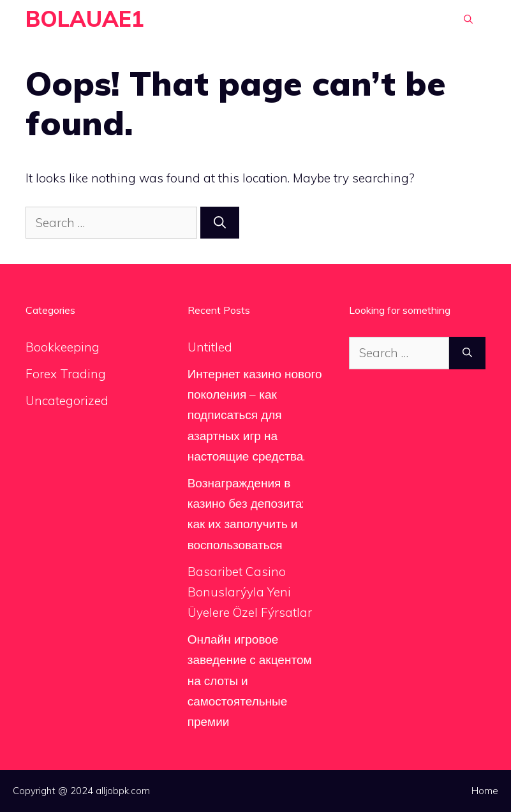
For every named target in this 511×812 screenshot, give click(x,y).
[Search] (220, 223)
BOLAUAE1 (85, 19)
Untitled (210, 347)
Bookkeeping (63, 347)
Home (485, 791)
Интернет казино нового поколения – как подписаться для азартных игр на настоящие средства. (255, 415)
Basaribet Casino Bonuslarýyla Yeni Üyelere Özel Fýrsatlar (250, 592)
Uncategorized (67, 401)
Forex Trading (66, 374)
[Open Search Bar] (468, 19)
